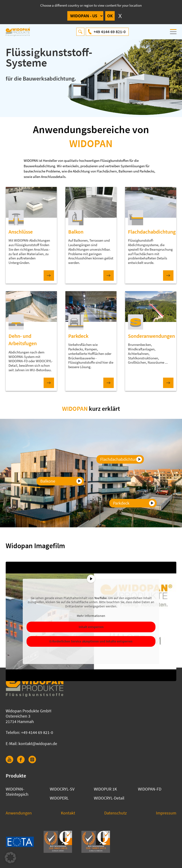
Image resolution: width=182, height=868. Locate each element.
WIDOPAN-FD (150, 789)
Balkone (48, 481)
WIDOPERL (59, 798)
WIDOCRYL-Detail (109, 798)
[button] (10, 858)
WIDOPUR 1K (105, 789)
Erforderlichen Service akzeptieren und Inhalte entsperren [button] (91, 642)
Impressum (166, 813)
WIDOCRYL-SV (62, 789)
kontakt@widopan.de (38, 744)
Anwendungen (19, 813)
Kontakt (68, 813)
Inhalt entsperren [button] (91, 627)
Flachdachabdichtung (120, 459)
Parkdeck (121, 503)
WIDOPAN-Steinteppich (17, 792)
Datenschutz (116, 813)
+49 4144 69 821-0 (110, 32)
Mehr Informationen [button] (91, 616)
